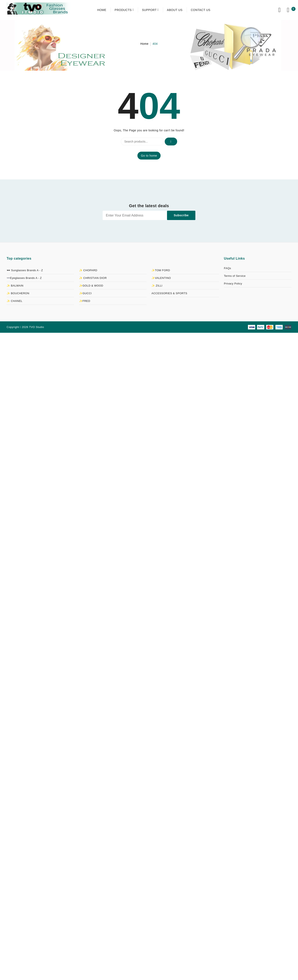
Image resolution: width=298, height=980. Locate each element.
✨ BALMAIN (15, 286)
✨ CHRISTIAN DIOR (93, 278)
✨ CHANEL (14, 301)
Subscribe (181, 215)
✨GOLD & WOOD (91, 286)
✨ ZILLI (157, 286)
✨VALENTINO (161, 278)
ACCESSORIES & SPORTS (169, 293)
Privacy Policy (233, 284)
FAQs (228, 268)
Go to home (149, 156)
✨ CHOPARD (88, 270)
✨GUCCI (85, 293)
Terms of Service (235, 276)
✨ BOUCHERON (18, 293)
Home (144, 44)
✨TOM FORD (161, 270)
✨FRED (85, 301)
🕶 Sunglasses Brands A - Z (25, 270)
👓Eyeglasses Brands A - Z (24, 278)
